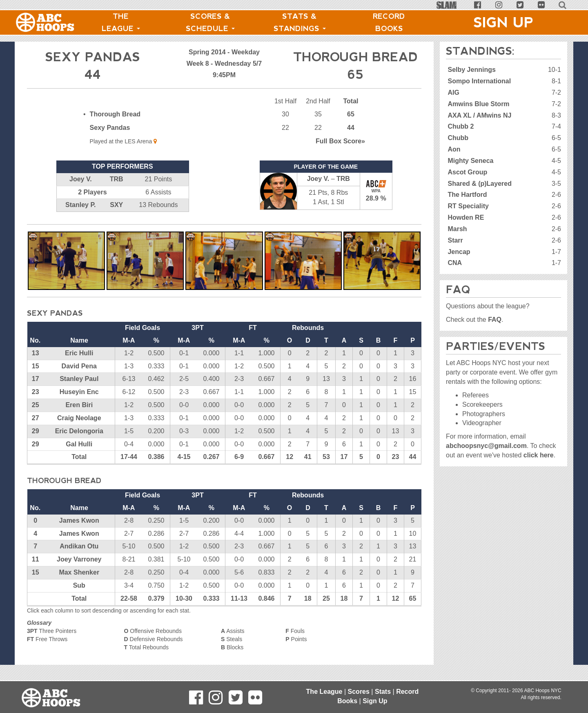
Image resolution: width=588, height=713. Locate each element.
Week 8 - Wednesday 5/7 (224, 64)
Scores (359, 692)
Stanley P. (80, 205)
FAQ (495, 320)
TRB (117, 179)
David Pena (79, 366)
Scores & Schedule (210, 22)
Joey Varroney (79, 559)
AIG (453, 92)
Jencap (459, 252)
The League (121, 22)
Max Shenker (79, 572)
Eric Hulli (79, 353)
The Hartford (467, 195)
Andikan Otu (79, 546)
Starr (455, 240)
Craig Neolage (79, 418)
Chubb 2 (461, 126)
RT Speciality (468, 206)
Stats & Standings (300, 22)
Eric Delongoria (79, 431)
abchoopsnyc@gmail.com (486, 446)
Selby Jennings (471, 70)
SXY (116, 205)
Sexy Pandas (110, 128)
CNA (455, 263)
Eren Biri (79, 405)
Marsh (457, 229)
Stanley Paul (79, 379)
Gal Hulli (79, 444)
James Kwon (79, 520)
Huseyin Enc (79, 392)
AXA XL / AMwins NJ (479, 115)
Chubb (458, 138)
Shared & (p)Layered (479, 184)
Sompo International (479, 81)
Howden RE (466, 217)
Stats (383, 692)
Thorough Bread (115, 114)
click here (539, 455)
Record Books (389, 22)
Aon (454, 149)
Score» (340, 141)
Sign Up (503, 22)
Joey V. (81, 179)
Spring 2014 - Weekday (224, 52)
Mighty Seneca (470, 161)
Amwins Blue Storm (478, 104)
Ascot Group (467, 172)
